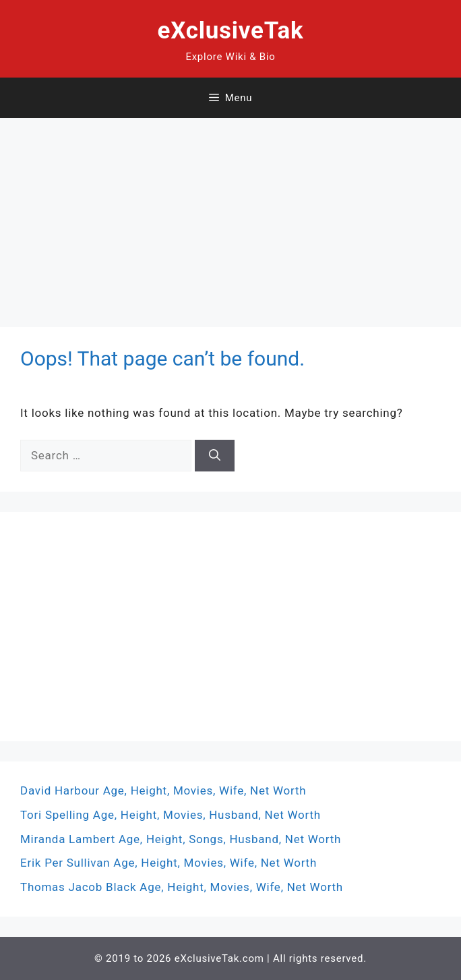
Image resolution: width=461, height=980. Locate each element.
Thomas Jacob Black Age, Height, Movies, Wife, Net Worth (182, 887)
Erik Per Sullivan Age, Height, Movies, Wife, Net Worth (168, 863)
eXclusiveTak (231, 31)
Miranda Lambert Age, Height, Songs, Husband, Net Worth (181, 839)
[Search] (215, 456)
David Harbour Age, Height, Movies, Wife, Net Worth (163, 790)
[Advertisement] (230, 212)
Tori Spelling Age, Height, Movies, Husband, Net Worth (171, 815)
